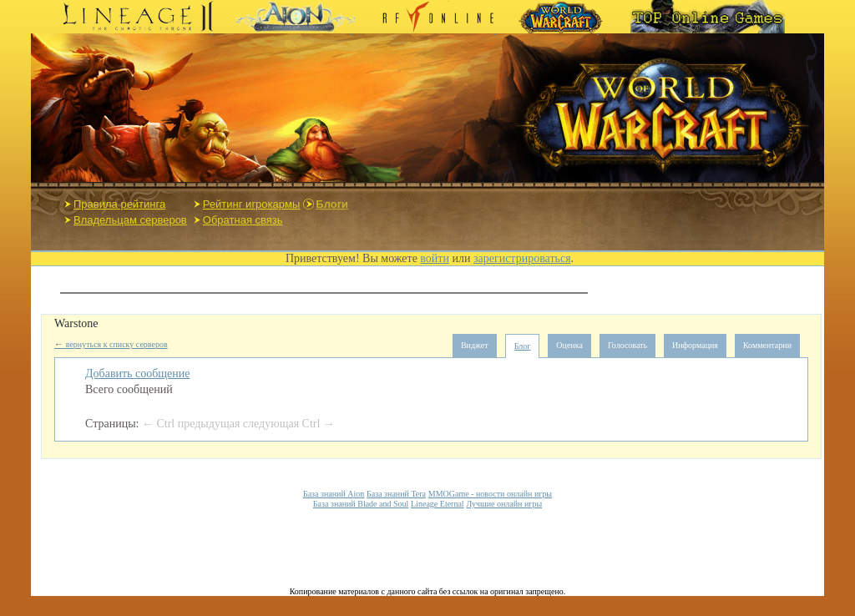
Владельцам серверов (130, 220)
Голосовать (627, 345)
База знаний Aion (334, 494)
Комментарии (767, 345)
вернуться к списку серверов (111, 344)
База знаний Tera (396, 494)
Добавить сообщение (138, 374)
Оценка (569, 345)
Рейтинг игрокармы (252, 204)
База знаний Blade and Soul (361, 504)
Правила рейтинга (119, 204)
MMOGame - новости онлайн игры (490, 494)
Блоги (332, 204)
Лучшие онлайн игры (504, 504)
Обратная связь (243, 220)
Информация (695, 345)
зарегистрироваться (522, 258)
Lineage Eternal (438, 504)
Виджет (475, 345)
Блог (523, 346)
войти (435, 258)
